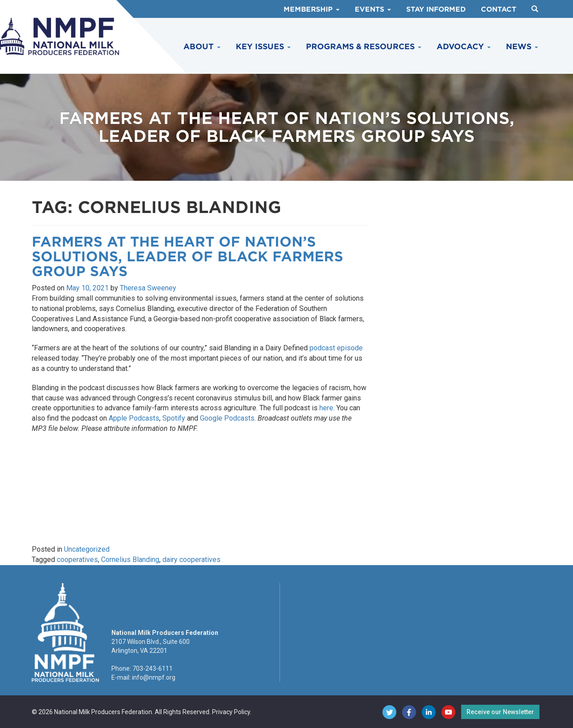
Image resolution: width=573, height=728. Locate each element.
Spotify (174, 418)
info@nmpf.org (154, 677)
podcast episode (336, 348)
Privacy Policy (231, 712)
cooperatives (77, 560)
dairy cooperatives (191, 560)
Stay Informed (436, 9)
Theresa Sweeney (148, 288)
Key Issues (263, 47)
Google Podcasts (227, 418)
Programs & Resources (364, 47)
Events (373, 9)
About (202, 47)
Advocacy (464, 47)
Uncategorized (87, 549)
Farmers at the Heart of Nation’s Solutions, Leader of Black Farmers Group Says (187, 256)
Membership (312, 9)
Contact (499, 9)
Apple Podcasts (134, 418)
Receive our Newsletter (500, 712)
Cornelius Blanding (130, 560)
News (522, 47)
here (326, 408)
